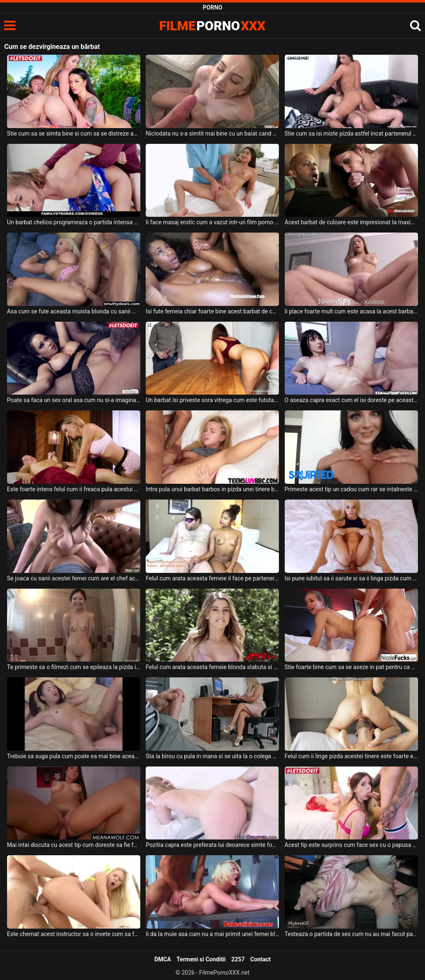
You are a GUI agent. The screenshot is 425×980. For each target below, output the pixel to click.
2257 (238, 959)
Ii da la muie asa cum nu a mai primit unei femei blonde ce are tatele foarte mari (212, 934)
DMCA (163, 959)
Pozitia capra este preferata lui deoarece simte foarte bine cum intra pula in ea (212, 845)
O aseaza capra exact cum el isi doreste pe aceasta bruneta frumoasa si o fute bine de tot (351, 400)
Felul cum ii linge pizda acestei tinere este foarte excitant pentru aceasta (351, 756)
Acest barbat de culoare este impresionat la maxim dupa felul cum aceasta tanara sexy (351, 222)
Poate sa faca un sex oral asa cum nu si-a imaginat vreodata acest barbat (74, 400)
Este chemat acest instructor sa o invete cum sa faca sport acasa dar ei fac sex (74, 934)
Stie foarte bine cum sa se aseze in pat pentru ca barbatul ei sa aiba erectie (351, 667)
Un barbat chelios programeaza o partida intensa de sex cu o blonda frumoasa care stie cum (74, 222)
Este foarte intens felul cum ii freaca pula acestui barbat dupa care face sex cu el (74, 489)
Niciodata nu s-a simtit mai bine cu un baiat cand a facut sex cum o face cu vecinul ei (212, 133)
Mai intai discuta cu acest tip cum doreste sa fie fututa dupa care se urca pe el (74, 845)
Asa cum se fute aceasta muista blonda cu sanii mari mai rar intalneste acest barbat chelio (74, 311)
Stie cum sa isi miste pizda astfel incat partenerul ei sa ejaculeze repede (351, 133)
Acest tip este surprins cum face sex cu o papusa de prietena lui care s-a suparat (351, 845)
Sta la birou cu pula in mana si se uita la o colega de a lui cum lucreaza (212, 756)
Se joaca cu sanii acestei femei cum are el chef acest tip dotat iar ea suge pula (74, 578)
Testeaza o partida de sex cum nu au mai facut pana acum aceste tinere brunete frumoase (351, 934)
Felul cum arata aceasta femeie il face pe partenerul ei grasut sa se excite (212, 578)
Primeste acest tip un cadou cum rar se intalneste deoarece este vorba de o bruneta (351, 489)
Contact (260, 959)
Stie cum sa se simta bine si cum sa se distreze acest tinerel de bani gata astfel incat (74, 133)
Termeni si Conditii (201, 959)
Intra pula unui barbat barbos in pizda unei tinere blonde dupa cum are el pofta (212, 489)
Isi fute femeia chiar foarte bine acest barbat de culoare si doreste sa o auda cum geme (212, 311)
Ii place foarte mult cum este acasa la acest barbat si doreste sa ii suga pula (351, 311)
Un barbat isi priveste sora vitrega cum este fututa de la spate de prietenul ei (212, 400)
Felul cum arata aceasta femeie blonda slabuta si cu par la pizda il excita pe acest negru (212, 667)
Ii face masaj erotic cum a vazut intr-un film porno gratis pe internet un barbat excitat (212, 222)
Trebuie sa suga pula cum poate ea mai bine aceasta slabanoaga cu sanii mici (74, 756)
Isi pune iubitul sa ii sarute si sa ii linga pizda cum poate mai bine (351, 578)
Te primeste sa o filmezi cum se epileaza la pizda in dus (74, 667)
